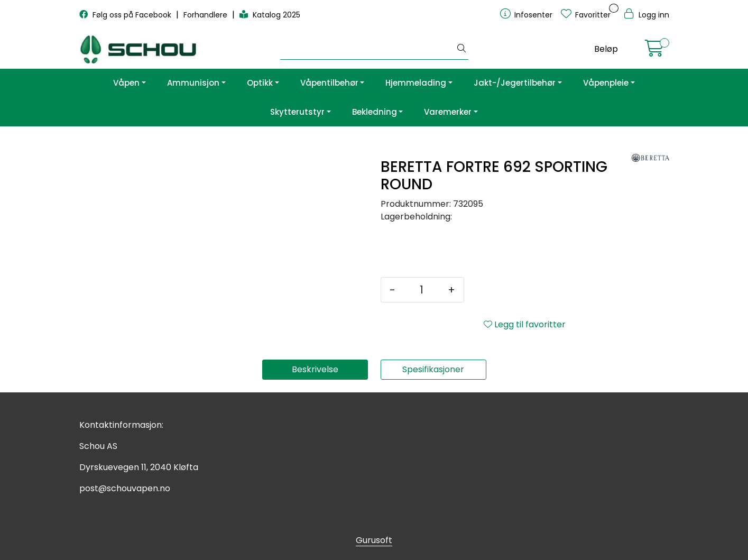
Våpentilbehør (329, 83)
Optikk (260, 83)
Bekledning (375, 112)
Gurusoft (374, 540)
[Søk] (368, 49)
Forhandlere (206, 15)
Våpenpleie (606, 83)
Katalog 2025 (270, 15)
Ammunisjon (193, 83)
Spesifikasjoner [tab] (433, 369)
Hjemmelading (416, 83)
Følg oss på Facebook (126, 15)
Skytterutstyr (297, 112)
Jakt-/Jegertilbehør (515, 83)
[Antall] (422, 290)
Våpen (126, 83)
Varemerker (448, 112)
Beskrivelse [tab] (315, 369)
